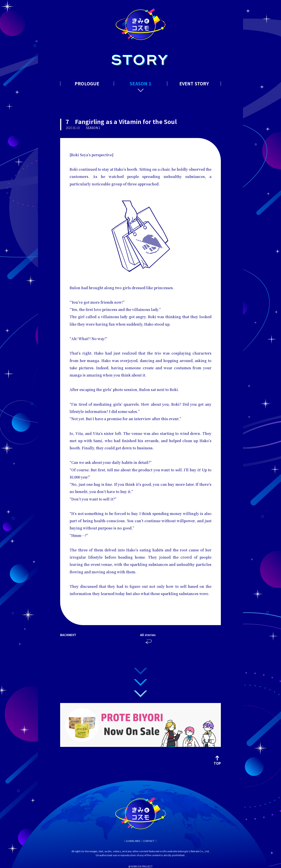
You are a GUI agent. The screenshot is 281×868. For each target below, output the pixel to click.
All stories (149, 635)
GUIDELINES (133, 841)
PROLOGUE (87, 84)
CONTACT (149, 841)
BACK (64, 635)
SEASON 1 (140, 84)
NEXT (72, 635)
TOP (217, 760)
